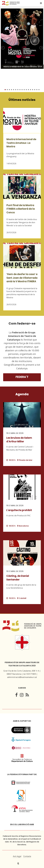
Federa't (22, 377)
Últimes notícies (22, 100)
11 (26, 90)
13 (31, 90)
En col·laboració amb (22, 824)
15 (35, 90)
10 (24, 90)
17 (39, 90)
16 (37, 90)
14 (33, 90)
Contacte (27, 856)
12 (28, 90)
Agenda (22, 394)
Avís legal (17, 856)
